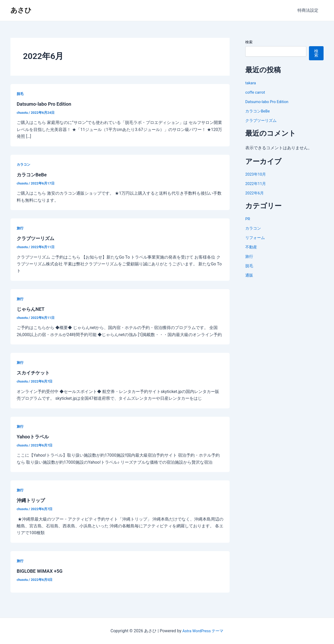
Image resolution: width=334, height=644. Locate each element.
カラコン (24, 164)
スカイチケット (35, 373)
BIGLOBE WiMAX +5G (42, 571)
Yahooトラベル (34, 437)
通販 (249, 275)
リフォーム (256, 238)
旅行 (20, 228)
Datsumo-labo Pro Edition (47, 104)
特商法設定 (309, 10)
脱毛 (20, 94)
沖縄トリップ (32, 500)
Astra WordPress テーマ (203, 631)
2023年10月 (257, 174)
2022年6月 (255, 193)
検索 (249, 42)
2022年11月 (257, 184)
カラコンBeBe (33, 175)
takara (251, 83)
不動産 (252, 247)
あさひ (21, 10)
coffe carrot (256, 92)
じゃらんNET (32, 309)
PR (248, 219)
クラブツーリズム (38, 238)
